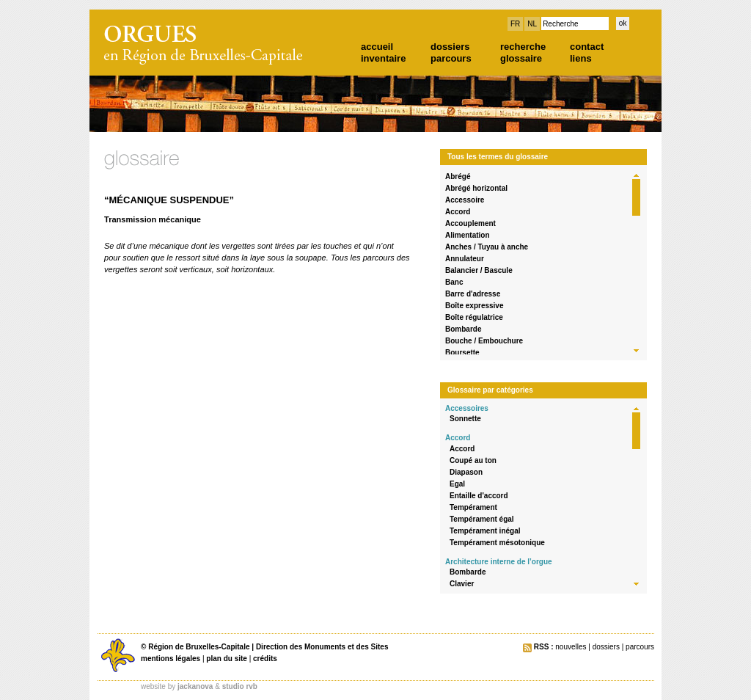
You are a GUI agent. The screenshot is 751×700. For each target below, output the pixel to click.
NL (532, 24)
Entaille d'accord (479, 496)
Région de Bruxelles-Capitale (199, 647)
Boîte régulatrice (474, 317)
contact (587, 47)
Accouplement (470, 223)
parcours (451, 58)
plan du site (227, 659)
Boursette (462, 353)
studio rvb (240, 686)
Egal (457, 484)
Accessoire (465, 200)
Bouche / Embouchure (484, 341)
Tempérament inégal (485, 531)
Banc (454, 282)
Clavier (462, 584)
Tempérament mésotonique (497, 543)
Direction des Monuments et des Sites (322, 647)
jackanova (195, 686)
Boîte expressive (475, 306)
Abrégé (458, 176)
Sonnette (465, 419)
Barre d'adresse (473, 294)
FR (515, 24)
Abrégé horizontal (476, 188)
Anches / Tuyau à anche (487, 247)
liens (581, 58)
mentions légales (171, 659)
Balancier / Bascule (479, 270)
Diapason (466, 472)
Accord (458, 212)
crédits (265, 659)
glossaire (521, 58)
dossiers (450, 47)
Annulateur (465, 259)
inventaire (383, 58)
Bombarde (463, 329)
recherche (523, 47)
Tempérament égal (482, 519)
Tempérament (473, 507)
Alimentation (468, 235)
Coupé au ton (473, 460)
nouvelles (571, 647)
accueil (377, 47)
